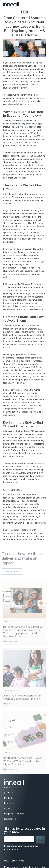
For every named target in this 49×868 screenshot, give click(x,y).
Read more (10, 643)
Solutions (9, 788)
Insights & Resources (14, 814)
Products (9, 798)
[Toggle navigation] (43, 4)
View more (10, 573)
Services (8, 793)
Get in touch (10, 819)
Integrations (10, 803)
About (7, 809)
